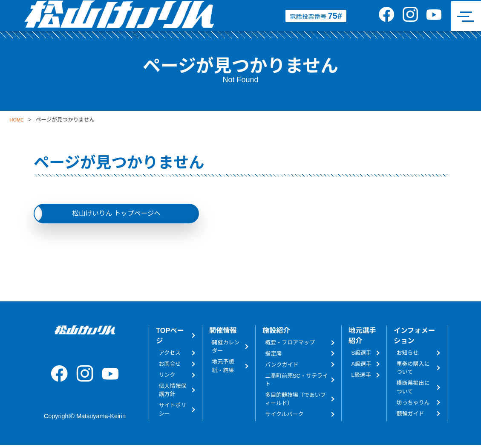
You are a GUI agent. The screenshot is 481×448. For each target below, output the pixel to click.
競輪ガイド (410, 416)
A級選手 (362, 366)
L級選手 (361, 377)
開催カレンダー (226, 349)
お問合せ (170, 366)
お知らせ (408, 355)
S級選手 (362, 355)
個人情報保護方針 (173, 393)
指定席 (273, 356)
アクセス (170, 355)
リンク (167, 377)
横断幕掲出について (413, 390)
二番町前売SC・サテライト (297, 382)
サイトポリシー (173, 412)
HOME (18, 120)
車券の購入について (413, 370)
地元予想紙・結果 (223, 368)
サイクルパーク (284, 417)
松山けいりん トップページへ (117, 214)
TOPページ (170, 338)
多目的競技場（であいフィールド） (295, 402)
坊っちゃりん (413, 405)
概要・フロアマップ (290, 345)
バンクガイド (282, 367)
